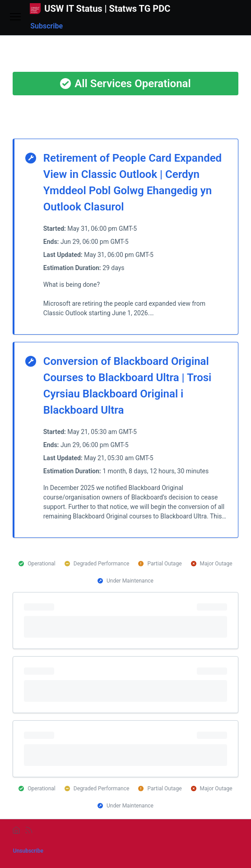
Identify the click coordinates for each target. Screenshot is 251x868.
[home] (16, 830)
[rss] (29, 830)
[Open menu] (15, 17)
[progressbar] (125, 621)
